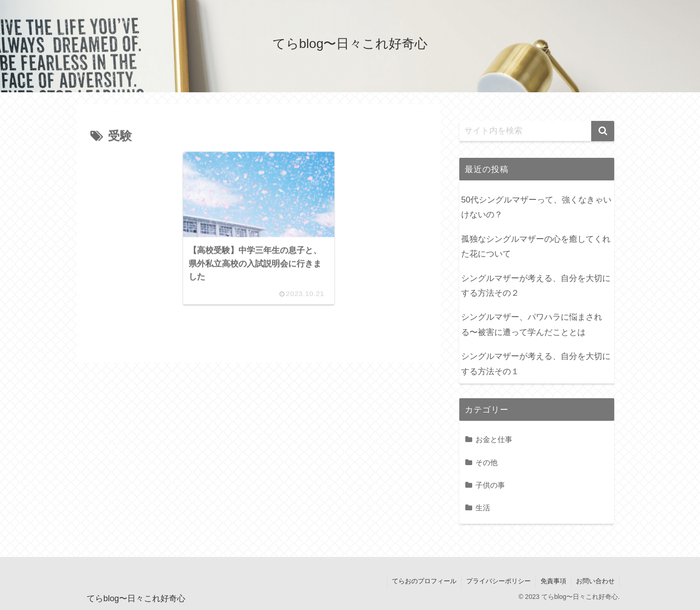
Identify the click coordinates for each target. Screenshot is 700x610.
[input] (537, 131)
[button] (603, 131)
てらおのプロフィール (424, 581)
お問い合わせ (595, 581)
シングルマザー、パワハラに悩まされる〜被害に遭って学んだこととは (532, 324)
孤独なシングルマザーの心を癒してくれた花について (536, 246)
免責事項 (553, 581)
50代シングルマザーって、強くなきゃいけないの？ (536, 207)
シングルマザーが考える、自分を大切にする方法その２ (536, 286)
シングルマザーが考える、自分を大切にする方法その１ (536, 364)
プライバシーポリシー (498, 581)
